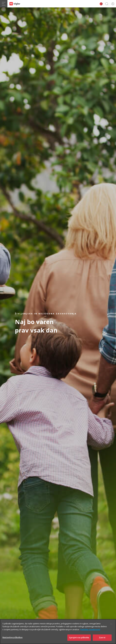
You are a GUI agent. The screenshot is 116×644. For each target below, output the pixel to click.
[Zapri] (111, 625)
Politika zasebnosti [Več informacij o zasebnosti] (90, 630)
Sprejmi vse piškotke (79, 638)
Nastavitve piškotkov (13, 638)
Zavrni (102, 638)
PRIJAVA (112, 4)
